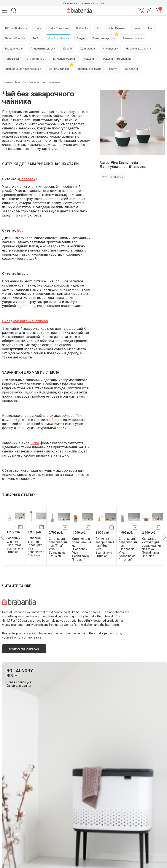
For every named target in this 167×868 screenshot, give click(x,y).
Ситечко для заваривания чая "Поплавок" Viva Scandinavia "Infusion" (82, 549)
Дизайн (68, 49)
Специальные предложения (23, 69)
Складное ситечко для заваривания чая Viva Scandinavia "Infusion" (152, 547)
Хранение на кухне (89, 69)
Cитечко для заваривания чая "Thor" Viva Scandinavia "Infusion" (58, 547)
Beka (38, 28)
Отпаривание (35, 59)
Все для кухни (14, 49)
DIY (98, 28)
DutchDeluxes (116, 28)
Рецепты (90, 59)
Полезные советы (64, 59)
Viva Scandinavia (58, 38)
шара (35, 443)
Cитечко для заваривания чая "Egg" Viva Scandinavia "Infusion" (105, 547)
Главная (8, 82)
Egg (20, 230)
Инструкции (110, 49)
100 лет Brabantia (16, 28)
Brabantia (82, 28)
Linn (151, 28)
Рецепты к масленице (117, 59)
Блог (18, 82)
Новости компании (138, 49)
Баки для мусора (104, 38)
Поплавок (27, 179)
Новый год (12, 59)
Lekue (137, 28)
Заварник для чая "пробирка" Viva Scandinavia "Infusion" (36, 547)
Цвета (113, 69)
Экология (131, 69)
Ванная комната (133, 38)
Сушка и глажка (59, 69)
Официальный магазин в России (84, 3)
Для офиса (88, 49)
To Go (37, 38)
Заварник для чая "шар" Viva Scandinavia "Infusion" (15, 545)
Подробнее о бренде (24, 649)
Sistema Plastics (15, 38)
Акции (81, 38)
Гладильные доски (43, 49)
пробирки (54, 420)
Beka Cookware (59, 28)
